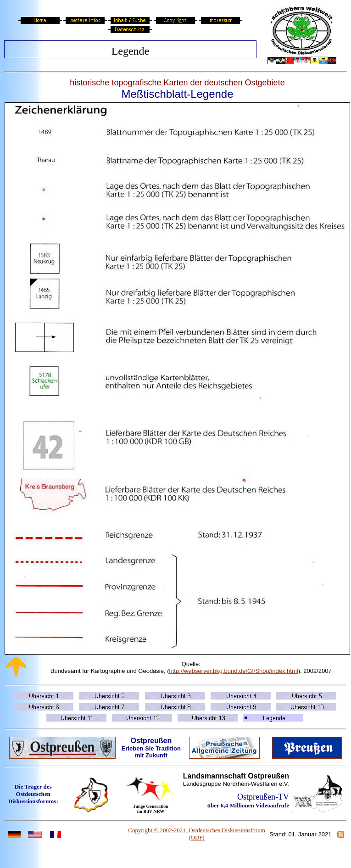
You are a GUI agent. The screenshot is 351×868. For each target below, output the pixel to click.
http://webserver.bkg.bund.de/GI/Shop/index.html (234, 671)
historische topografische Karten (129, 83)
